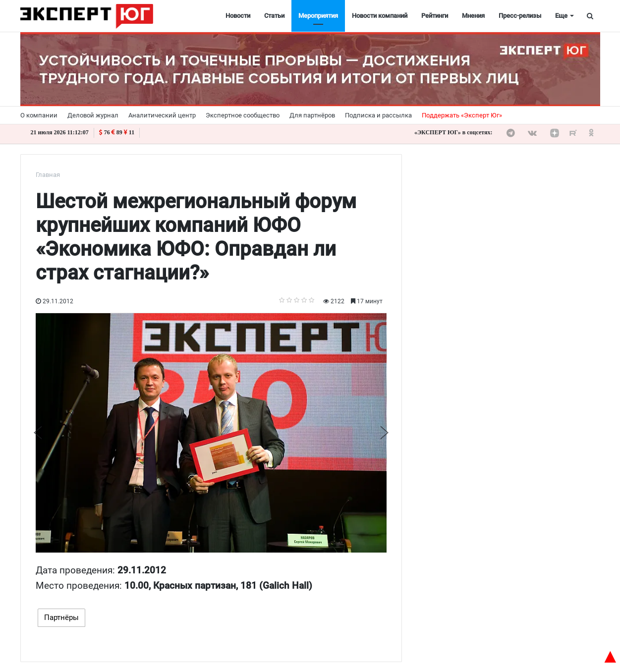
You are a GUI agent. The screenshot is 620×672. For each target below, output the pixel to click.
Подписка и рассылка (378, 115)
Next (384, 433)
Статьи (274, 16)
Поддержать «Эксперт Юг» (462, 115)
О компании (39, 115)
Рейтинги (435, 16)
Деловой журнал (93, 115)
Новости (238, 16)
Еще (561, 16)
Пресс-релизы (520, 16)
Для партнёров (312, 115)
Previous (38, 433)
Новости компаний (380, 16)
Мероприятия (318, 16)
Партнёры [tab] (61, 617)
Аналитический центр (162, 115)
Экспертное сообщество (243, 115)
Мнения (473, 16)
